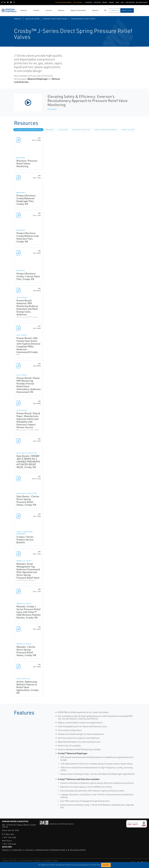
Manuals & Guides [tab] (128, 130)
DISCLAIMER (46, 861)
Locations (29, 850)
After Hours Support (77, 850)
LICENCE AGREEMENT (26, 861)
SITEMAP (55, 861)
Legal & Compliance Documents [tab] (106, 130)
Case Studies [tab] (63, 130)
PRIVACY (38, 861)
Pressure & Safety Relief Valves (55, 19)
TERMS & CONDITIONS (10, 861)
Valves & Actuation (32, 19)
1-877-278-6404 (9, 837)
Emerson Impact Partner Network (50, 850)
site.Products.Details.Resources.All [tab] (28, 130)
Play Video (52, 109)
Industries (18, 850)
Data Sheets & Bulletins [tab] (81, 130)
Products (18, 19)
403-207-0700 (13, 830)
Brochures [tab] (50, 130)
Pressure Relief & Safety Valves (83, 19)
